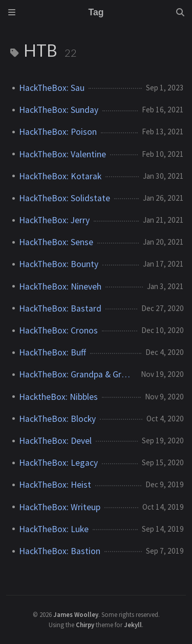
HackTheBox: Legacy (58, 463)
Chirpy (85, 625)
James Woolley (76, 614)
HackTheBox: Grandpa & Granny (76, 374)
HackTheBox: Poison (58, 132)
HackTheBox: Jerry (54, 220)
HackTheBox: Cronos (58, 330)
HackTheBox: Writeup (60, 507)
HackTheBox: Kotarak (60, 176)
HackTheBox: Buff (52, 352)
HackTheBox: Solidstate (65, 198)
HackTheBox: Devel (55, 441)
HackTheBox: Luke (54, 529)
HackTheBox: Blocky (57, 419)
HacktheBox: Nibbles (58, 397)
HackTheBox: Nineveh (60, 287)
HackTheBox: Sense (56, 242)
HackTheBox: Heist (55, 485)
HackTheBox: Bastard (60, 308)
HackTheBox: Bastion (60, 551)
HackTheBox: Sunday (59, 110)
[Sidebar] (12, 12)
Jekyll (133, 625)
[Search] (180, 12)
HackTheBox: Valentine (62, 154)
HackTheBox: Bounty (59, 264)
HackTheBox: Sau (52, 88)
